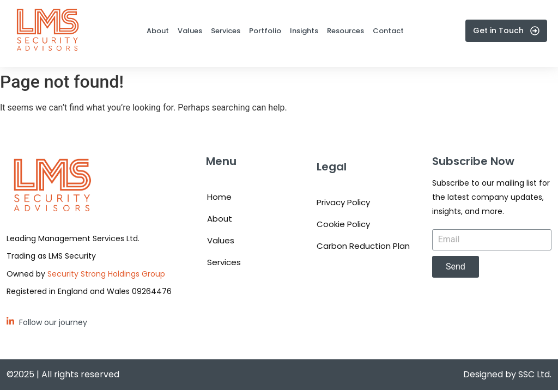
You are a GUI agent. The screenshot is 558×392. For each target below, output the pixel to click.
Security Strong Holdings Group (106, 274)
